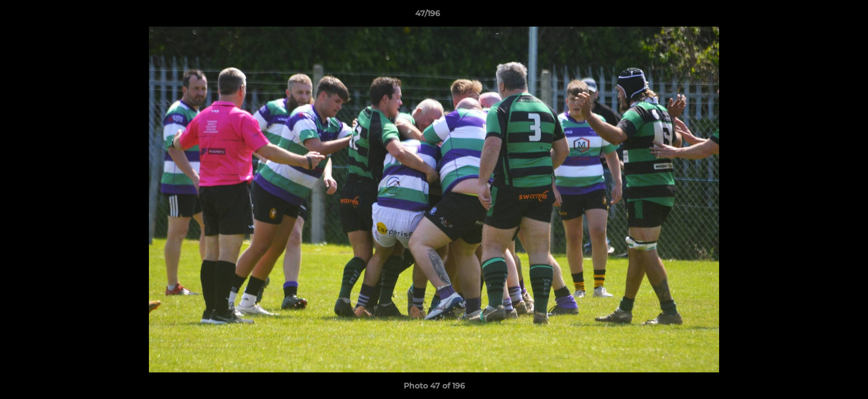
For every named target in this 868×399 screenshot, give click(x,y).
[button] (821, 16)
